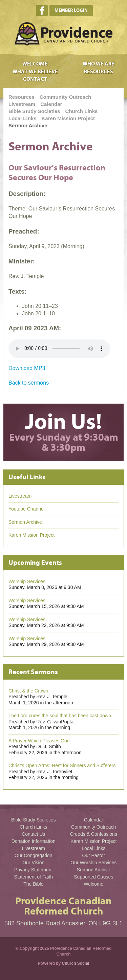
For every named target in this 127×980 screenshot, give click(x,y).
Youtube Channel (27, 509)
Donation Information (34, 841)
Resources (99, 72)
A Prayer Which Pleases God (39, 741)
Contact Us (33, 834)
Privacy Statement (34, 870)
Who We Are (99, 64)
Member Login (71, 10)
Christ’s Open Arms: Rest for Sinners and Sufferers (62, 765)
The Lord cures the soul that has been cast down (60, 716)
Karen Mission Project (68, 118)
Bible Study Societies (34, 111)
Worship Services (27, 581)
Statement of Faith (34, 877)
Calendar (51, 104)
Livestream (22, 104)
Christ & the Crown (28, 691)
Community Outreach (66, 97)
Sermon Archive (28, 125)
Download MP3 (27, 368)
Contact (35, 79)
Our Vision (33, 863)
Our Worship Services (93, 863)
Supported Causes (93, 877)
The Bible (33, 884)
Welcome (35, 64)
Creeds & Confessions (94, 834)
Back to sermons (29, 383)
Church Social (76, 963)
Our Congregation (33, 855)
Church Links (82, 111)
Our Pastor (93, 855)
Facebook (42, 11)
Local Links (23, 118)
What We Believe (35, 72)
